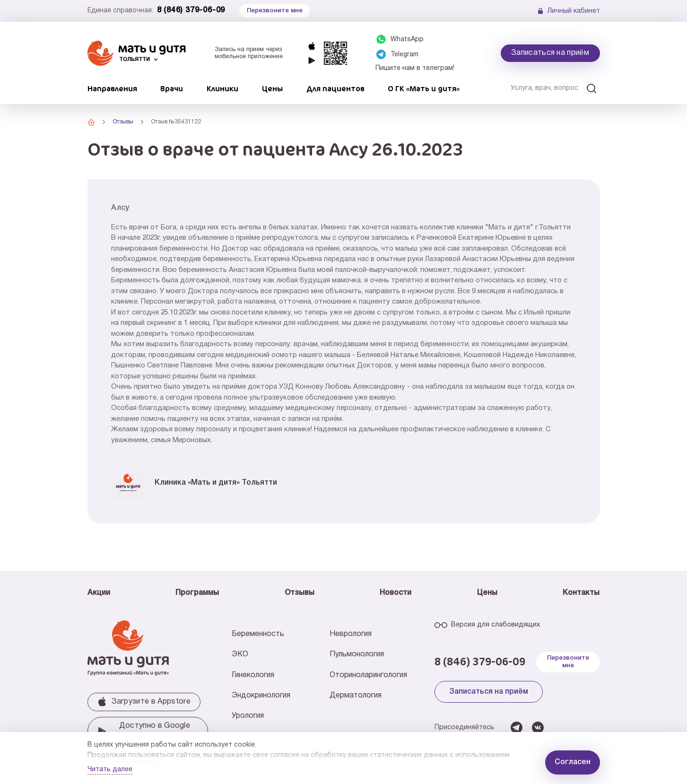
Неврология (351, 634)
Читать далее (110, 770)
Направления (112, 88)
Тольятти (135, 60)
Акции (99, 593)
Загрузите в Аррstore (144, 702)
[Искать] (591, 88)
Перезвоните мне (568, 662)
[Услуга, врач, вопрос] (550, 88)
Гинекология (253, 675)
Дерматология (356, 696)
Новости (396, 593)
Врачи (172, 88)
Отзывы (300, 593)
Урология (248, 716)
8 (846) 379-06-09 (191, 10)
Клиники (222, 88)
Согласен (573, 762)
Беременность (258, 634)
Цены (272, 88)
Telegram (404, 55)
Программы (197, 593)
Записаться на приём (550, 53)
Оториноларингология (368, 675)
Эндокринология (261, 696)
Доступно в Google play (144, 731)
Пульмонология (357, 654)
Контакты (581, 593)
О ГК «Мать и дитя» (424, 88)
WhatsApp (407, 39)
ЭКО (240, 654)
